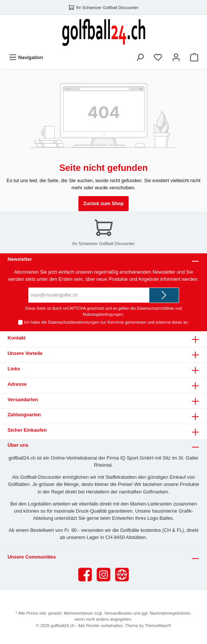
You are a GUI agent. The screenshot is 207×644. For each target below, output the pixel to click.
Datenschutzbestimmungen (74, 322)
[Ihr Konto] (176, 57)
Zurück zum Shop (103, 203)
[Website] (122, 575)
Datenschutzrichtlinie (155, 308)
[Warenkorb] (194, 57)
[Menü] (26, 57)
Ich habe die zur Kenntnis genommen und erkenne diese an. (107, 322)
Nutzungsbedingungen (103, 314)
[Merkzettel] (158, 57)
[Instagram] (103, 575)
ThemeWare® (158, 626)
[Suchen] (140, 57)
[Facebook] (85, 575)
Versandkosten (118, 613)
